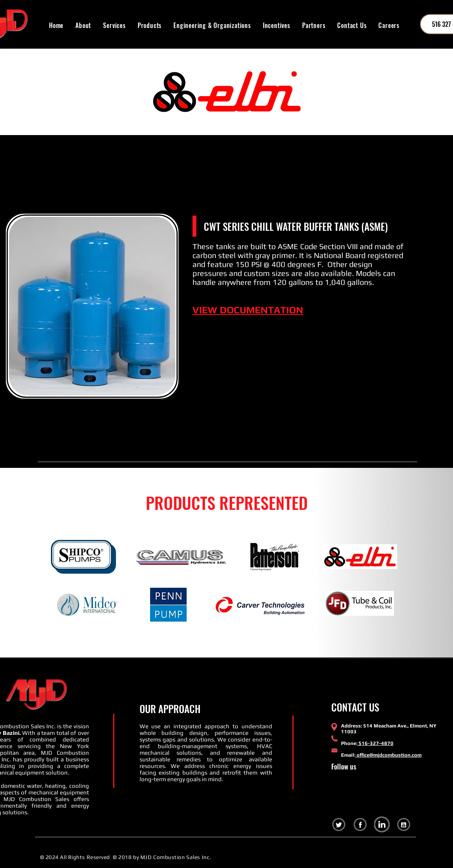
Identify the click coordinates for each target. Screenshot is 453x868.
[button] (149, 25)
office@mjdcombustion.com (388, 755)
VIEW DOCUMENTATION (248, 310)
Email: (348, 755)
